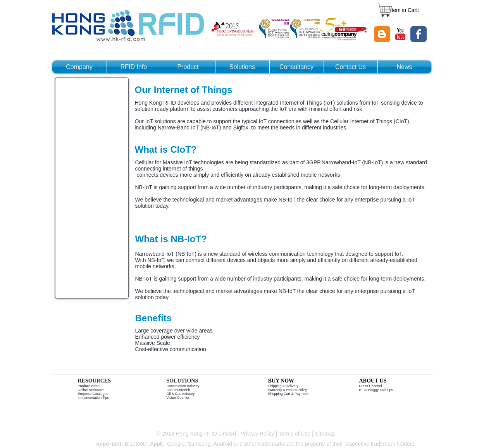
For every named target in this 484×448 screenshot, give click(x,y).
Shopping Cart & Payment (288, 394)
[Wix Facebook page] (419, 34)
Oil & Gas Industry (181, 394)
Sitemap (326, 434)
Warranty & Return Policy (288, 390)
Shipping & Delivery (283, 386)
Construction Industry (183, 386)
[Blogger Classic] (382, 34)
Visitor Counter (178, 398)
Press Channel (371, 386)
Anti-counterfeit (178, 390)
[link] (409, 10)
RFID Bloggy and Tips (376, 390)
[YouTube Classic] (400, 34)
